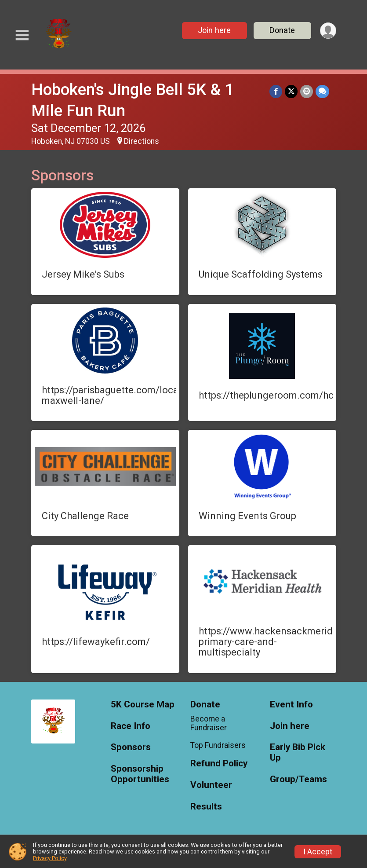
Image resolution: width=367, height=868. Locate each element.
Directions (142, 141)
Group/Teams (298, 779)
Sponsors (131, 747)
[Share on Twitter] (291, 91)
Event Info (291, 705)
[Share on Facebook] (276, 91)
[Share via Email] (307, 91)
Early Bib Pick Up (298, 753)
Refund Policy (219, 764)
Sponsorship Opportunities (140, 774)
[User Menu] (328, 31)
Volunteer (211, 785)
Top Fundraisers (218, 745)
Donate (282, 30)
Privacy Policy (50, 858)
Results (206, 807)
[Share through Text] (322, 91)
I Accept (318, 852)
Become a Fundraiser (209, 723)
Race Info (131, 726)
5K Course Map (143, 705)
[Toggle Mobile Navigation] (22, 35)
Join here (214, 30)
